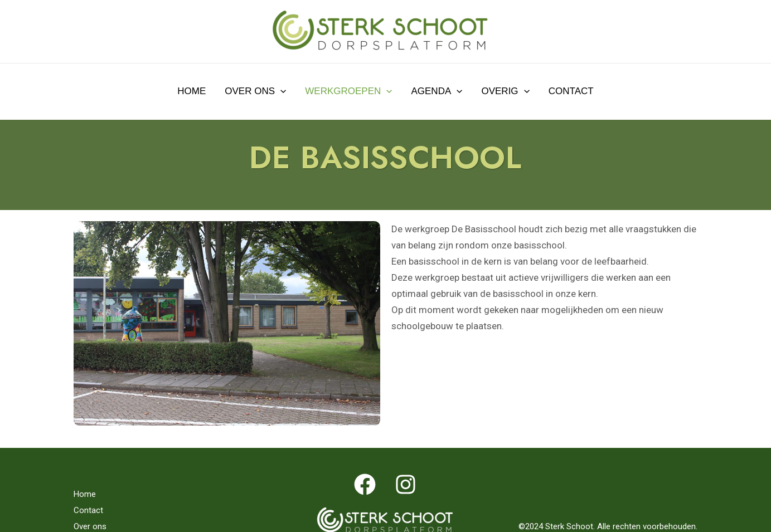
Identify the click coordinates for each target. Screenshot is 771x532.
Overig (505, 91)
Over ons (255, 91)
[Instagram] (406, 484)
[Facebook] (365, 484)
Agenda (437, 91)
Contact (571, 91)
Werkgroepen (348, 91)
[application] (280, 91)
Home (191, 91)
